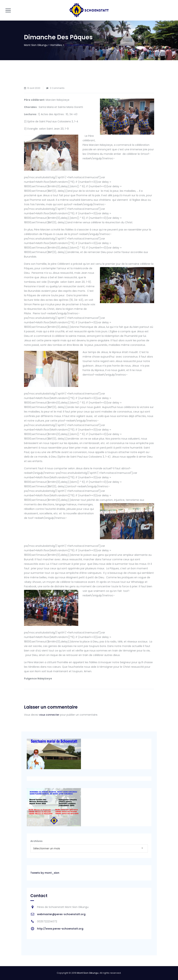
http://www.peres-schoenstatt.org (60, 929)
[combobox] (89, 848)
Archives (36, 841)
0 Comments (57, 88)
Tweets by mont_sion (45, 873)
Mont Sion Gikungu (88, 973)
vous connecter (49, 715)
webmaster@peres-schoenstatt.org (61, 914)
